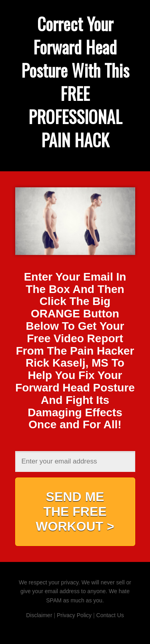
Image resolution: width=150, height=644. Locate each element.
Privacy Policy (74, 615)
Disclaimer (39, 615)
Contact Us (110, 615)
